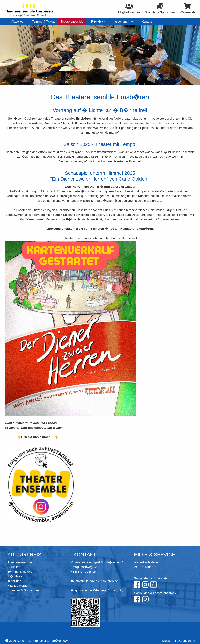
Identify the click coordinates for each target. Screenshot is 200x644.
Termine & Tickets (20, 572)
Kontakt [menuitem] (147, 22)
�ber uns (14, 581)
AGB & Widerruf (145, 567)
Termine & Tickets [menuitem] (44, 22)
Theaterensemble (20, 562)
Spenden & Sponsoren (23, 590)
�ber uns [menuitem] (121, 22)
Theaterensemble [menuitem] (72, 22)
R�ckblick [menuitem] (98, 22)
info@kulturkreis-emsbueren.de (96, 581)
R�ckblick (15, 576)
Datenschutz (186, 641)
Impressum (167, 641)
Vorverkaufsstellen (147, 562)
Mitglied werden (18, 586)
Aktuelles (14, 567)
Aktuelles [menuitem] (17, 22)
